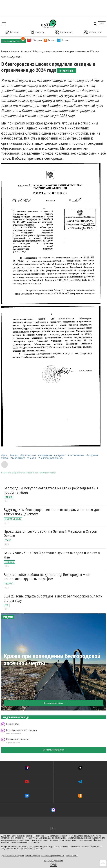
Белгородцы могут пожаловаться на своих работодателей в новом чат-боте (51, 490)
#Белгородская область (51, 458)
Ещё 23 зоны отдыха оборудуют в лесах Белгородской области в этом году (53, 598)
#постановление (76, 455)
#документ (60, 455)
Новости (37, 32)
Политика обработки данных (53, 856)
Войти (102, 24)
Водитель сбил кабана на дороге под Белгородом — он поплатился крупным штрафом (47, 577)
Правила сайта (72, 856)
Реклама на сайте (33, 856)
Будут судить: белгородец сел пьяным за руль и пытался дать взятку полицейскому (52, 512)
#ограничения (45, 455)
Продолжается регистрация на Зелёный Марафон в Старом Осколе (51, 534)
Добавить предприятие (54, 750)
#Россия (32, 458)
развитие (59, 861)
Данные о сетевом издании (13, 856)
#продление (92, 455)
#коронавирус (18, 458)
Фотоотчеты (93, 32)
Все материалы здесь (54, 703)
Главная (12, 32)
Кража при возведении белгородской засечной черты (52, 660)
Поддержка (49, 861)
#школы (14, 455)
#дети (4, 455)
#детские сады (28, 455)
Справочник (64, 32)
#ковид (5, 458)
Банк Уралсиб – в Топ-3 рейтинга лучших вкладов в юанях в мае (52, 555)
